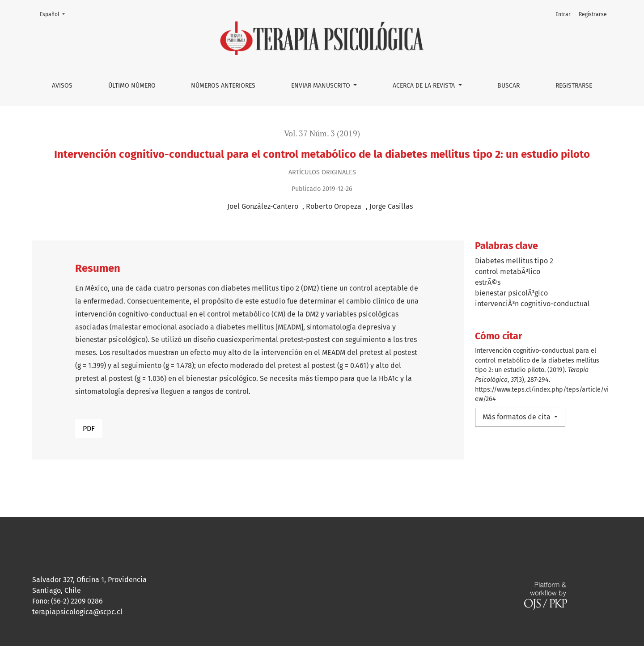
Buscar (508, 86)
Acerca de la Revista (425, 86)
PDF (89, 429)
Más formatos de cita (517, 417)
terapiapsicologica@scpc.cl (77, 612)
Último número (132, 86)
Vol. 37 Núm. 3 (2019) (322, 133)
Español (55, 14)
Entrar (563, 14)
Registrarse (574, 86)
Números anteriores (223, 86)
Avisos (62, 86)
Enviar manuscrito (322, 86)
